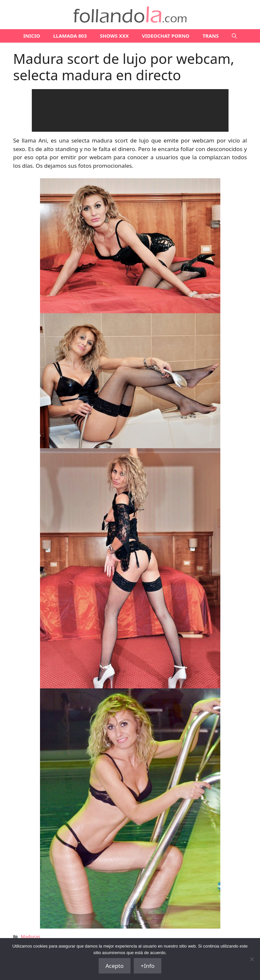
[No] (252, 959)
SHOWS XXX (114, 36)
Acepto (115, 966)
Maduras (30, 937)
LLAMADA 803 (70, 36)
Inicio (32, 36)
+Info (148, 966)
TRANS (211, 36)
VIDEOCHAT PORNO (166, 36)
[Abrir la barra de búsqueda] (234, 36)
